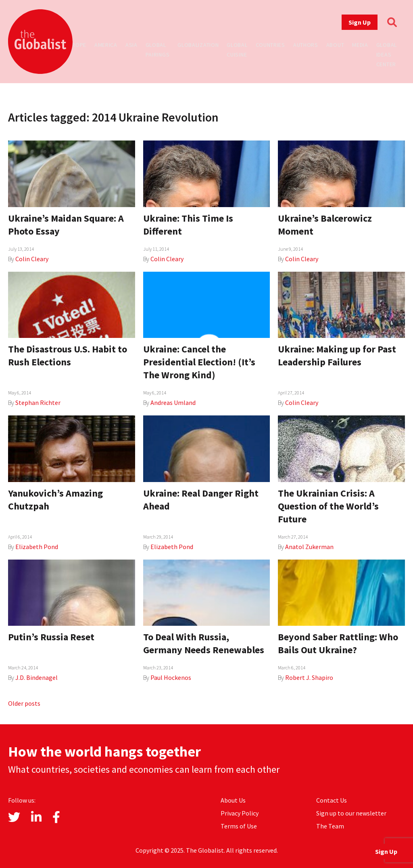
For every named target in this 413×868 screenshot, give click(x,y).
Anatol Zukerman (309, 547)
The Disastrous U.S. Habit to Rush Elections (68, 355)
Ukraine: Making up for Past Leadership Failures (337, 355)
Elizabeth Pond (37, 547)
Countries (270, 45)
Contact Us (332, 800)
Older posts (24, 703)
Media (360, 45)
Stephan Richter (38, 403)
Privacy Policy (240, 813)
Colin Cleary (32, 259)
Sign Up (360, 22)
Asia (131, 45)
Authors (306, 45)
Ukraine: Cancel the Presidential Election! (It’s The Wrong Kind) (199, 362)
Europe (76, 45)
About (335, 45)
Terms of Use (239, 826)
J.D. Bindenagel (37, 677)
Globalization (198, 45)
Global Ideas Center (387, 55)
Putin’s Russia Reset (51, 637)
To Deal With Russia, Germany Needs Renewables (204, 643)
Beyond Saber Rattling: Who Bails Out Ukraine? (338, 643)
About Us (233, 800)
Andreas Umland (173, 403)
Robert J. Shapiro (309, 677)
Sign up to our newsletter (351, 813)
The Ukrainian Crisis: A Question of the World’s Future (328, 506)
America (106, 45)
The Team (330, 826)
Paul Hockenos (171, 677)
